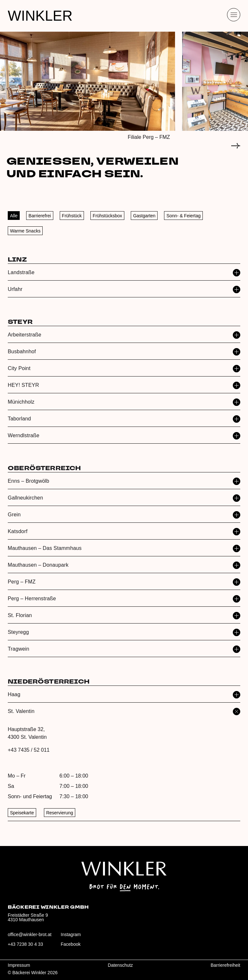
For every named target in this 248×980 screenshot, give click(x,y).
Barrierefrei (40, 216)
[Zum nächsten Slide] (236, 146)
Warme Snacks (25, 231)
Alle (14, 216)
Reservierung (60, 813)
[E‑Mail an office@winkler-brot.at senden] (30, 937)
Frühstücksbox (107, 216)
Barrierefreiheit (225, 965)
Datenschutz (120, 965)
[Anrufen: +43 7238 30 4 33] (30, 947)
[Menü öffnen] (234, 15)
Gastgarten (144, 216)
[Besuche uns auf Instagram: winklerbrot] (83, 937)
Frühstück (72, 216)
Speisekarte (22, 813)
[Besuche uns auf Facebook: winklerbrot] (83, 947)
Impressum (19, 965)
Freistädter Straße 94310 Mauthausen (28, 917)
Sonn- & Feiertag (183, 216)
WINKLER (40, 16)
